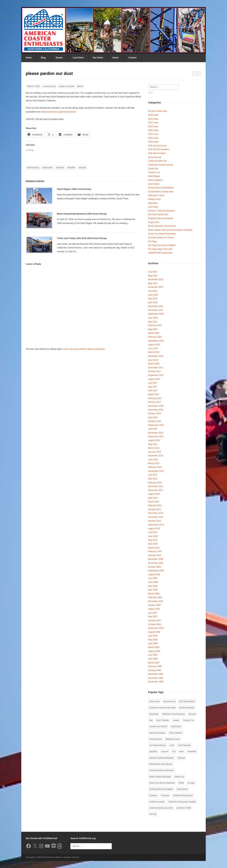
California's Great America (160, 165)
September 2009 (156, 571)
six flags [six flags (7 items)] (191, 783)
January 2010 (155, 555)
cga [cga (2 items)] (151, 720)
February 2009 (155, 597)
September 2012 (156, 471)
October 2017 (155, 371)
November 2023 (156, 279)
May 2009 (153, 586)
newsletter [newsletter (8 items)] (192, 751)
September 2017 (156, 375)
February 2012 (155, 483)
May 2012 (153, 479)
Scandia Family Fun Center (161, 238)
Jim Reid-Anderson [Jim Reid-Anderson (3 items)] (158, 745)
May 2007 (153, 617)
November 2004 (156, 678)
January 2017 (155, 402)
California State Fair (157, 161)
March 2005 (154, 663)
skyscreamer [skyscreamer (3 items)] (182, 789)
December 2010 (156, 513)
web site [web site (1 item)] (153, 814)
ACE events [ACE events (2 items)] (154, 701)
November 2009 (156, 563)
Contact (133, 58)
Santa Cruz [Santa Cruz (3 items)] (179, 777)
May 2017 (153, 387)
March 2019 (154, 352)
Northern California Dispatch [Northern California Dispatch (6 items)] (162, 758)
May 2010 (153, 540)
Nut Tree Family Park (158, 215)
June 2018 (153, 360)
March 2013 (154, 463)
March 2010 (154, 548)
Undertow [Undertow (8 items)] (165, 795)
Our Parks (98, 58)
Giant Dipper (154, 176)
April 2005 (153, 659)
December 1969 (156, 682)
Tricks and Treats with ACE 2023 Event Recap (82, 238)
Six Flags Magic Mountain (160, 249)
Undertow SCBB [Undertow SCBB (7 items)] (184, 808)
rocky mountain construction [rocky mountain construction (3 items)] (161, 770)
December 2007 (156, 601)
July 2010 (153, 532)
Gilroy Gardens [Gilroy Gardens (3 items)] (176, 733)
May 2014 (153, 444)
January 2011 (155, 509)
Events (59, 58)
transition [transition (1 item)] (153, 795)
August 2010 (154, 529)
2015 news (153, 115)
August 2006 (154, 632)
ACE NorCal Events (157, 146)
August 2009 (154, 575)
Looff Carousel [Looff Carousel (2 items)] (184, 745)
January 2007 (155, 620)
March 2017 (154, 394)
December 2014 (156, 433)
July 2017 (153, 383)
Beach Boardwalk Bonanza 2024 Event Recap (82, 214)
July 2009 (153, 578)
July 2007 (153, 613)
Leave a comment (67, 86)
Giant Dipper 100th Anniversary (74, 189)
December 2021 (156, 306)
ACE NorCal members (159, 149)
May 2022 (153, 299)
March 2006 (154, 647)
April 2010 (153, 544)
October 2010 (155, 521)
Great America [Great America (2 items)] (156, 739)
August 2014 (154, 440)
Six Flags (152, 241)
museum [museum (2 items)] (165, 751)
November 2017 (156, 368)
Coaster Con (154, 172)
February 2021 (155, 325)
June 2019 (153, 348)
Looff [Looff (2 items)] (172, 745)
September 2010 (156, 525)
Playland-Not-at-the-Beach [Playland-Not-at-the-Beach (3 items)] (161, 764)
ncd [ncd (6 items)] (174, 751)
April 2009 (153, 590)
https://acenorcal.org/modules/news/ (59, 112)
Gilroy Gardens (155, 180)
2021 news (153, 134)
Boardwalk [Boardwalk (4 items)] (154, 714)
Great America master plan (161, 192)
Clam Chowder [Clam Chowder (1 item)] (163, 720)
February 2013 (155, 467)
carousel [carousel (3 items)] (192, 714)
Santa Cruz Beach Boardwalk (162, 234)
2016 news (153, 119)
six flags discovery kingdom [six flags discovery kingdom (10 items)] (161, 789)
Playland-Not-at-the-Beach (161, 218)
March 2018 (154, 364)
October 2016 (155, 414)
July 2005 (153, 655)
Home (29, 58)
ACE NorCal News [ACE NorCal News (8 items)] (187, 701)
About (115, 58)
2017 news (153, 123)
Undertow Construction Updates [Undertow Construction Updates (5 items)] (182, 802)
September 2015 (156, 425)
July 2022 (153, 291)
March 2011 (154, 502)
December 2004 (156, 674)
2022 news (153, 138)
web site (82, 167)
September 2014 (156, 436)
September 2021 (156, 314)
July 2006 (153, 636)
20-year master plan (158, 111)
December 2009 (156, 559)
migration (60, 167)
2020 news (153, 130)
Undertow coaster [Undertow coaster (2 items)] (157, 802)
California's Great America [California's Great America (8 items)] (173, 714)
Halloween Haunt (156, 195)
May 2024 (153, 276)
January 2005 (155, 670)
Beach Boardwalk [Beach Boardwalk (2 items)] (187, 708)
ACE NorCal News (157, 153)
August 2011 (154, 494)
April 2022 (153, 303)
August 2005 (154, 651)
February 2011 (155, 506)
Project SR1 (154, 222)
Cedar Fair (153, 169)
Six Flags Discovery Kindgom (162, 245)
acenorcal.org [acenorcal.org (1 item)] (169, 701)
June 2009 (153, 582)
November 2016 (156, 410)
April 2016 (153, 417)
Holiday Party (154, 199)
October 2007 (155, 605)
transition (71, 167)
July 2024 (153, 272)
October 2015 (155, 421)
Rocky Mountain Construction (162, 226)
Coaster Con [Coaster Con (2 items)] (188, 720)
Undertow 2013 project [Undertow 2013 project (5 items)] (183, 795)
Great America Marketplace (161, 188)
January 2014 (155, 452)
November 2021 (156, 310)
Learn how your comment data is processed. (84, 349)
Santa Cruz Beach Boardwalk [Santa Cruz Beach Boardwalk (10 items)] (162, 783)
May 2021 (153, 322)
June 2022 (153, 295)
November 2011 (156, 490)
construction (47, 167)
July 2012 (153, 475)
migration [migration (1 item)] (153, 751)
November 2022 (156, 287)
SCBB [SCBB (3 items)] (181, 783)
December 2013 (156, 456)
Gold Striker (154, 184)
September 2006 (156, 628)
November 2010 (156, 517)
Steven (80, 86)
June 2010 (153, 536)
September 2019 (156, 341)
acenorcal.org (49, 86)
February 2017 (155, 398)
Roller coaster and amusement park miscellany (170, 230)
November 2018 (156, 356)
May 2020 (153, 329)
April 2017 (153, 391)
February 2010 (155, 551)
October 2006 (155, 624)
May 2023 (153, 283)
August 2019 (154, 345)
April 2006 (153, 644)
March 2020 (154, 333)
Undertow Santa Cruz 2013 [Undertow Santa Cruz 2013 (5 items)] (161, 808)
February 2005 (155, 666)
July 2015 (153, 429)
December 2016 (156, 406)
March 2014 (154, 448)
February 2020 (155, 337)
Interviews (153, 203)
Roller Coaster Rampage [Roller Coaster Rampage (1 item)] (160, 777)
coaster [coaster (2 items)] (176, 720)
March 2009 (154, 594)
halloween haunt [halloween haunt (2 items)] (173, 739)
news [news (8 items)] (181, 751)
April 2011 (153, 498)
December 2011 (156, 486)
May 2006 (153, 640)
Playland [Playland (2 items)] (181, 758)
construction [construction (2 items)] (176, 726)
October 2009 (155, 567)
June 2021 (153, 318)
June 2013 (153, 460)
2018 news (153, 127)
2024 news (153, 142)
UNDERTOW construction (160, 253)
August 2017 (154, 379)
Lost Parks (78, 58)
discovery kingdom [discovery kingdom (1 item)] (157, 733)
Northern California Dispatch (161, 211)
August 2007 (154, 609)
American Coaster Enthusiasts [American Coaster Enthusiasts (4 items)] (162, 708)
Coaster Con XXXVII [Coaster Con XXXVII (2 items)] (158, 726)
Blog (43, 58)
